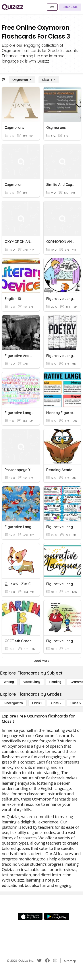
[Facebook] (47, 961)
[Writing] (9, 682)
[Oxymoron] (22, 80)
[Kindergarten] (13, 703)
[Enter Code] (70, 7)
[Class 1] (37, 703)
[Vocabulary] (32, 682)
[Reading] (55, 682)
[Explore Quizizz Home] (12, 7)
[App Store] (30, 916)
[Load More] (41, 661)
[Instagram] (55, 961)
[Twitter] (39, 961)
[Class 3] (49, 80)
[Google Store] (57, 916)
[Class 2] (56, 703)
